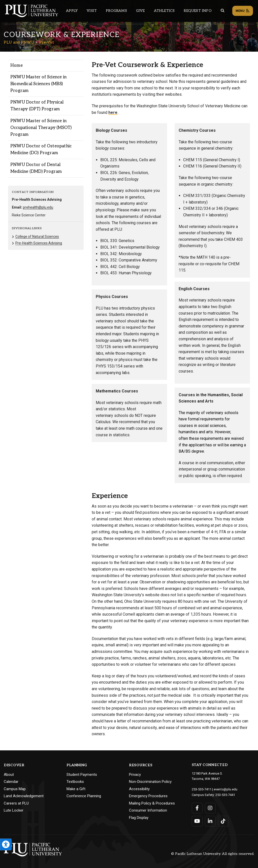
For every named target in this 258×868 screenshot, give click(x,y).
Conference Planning (84, 796)
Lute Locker (14, 810)
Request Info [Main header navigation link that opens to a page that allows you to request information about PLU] (198, 11)
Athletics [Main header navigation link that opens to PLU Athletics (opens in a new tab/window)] (164, 11)
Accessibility (139, 789)
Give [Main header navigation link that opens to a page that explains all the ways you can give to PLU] (140, 11)
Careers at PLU (16, 803)
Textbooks (75, 782)
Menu (243, 11)
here (113, 112)
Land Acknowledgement (24, 796)
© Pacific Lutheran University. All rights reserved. (213, 853)
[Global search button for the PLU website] (222, 11)
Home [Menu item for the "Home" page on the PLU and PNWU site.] (17, 65)
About (9, 775)
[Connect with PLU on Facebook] (197, 808)
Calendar (11, 782)
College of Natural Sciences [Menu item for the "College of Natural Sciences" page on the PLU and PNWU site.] (37, 237)
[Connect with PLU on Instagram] (210, 808)
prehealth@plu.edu (38, 207)
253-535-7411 (202, 789)
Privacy (135, 775)
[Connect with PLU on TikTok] (223, 821)
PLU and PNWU (19, 42)
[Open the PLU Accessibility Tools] (6, 844)
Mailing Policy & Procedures (152, 803)
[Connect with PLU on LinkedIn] (210, 821)
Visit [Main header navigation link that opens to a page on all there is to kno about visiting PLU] (92, 11)
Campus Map (15, 789)
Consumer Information (148, 810)
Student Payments (82, 775)
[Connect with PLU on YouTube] (197, 821)
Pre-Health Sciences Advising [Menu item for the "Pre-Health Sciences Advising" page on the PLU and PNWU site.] (39, 243)
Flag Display (139, 818)
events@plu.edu (225, 789)
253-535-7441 (225, 794)
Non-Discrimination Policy (150, 782)
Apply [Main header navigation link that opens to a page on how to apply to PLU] (72, 11)
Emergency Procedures (148, 796)
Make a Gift (76, 789)
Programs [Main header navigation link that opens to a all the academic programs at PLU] (116, 11)
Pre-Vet (47, 42)
